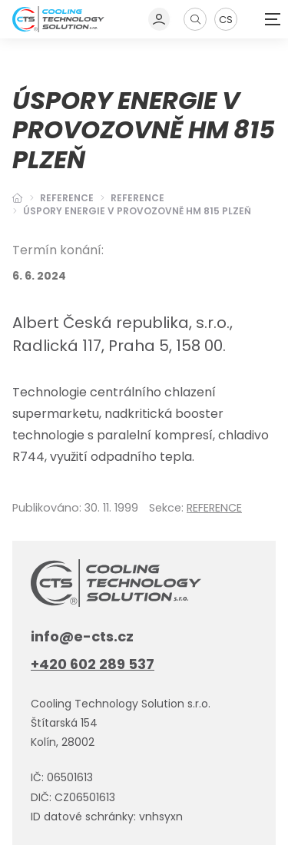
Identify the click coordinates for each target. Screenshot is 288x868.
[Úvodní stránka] (58, 19)
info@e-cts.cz (82, 636)
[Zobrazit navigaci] (273, 19)
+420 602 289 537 (93, 664)
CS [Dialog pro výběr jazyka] (226, 20)
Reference (67, 198)
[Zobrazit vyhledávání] (195, 19)
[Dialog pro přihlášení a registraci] (160, 19)
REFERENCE (137, 198)
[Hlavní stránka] (18, 198)
